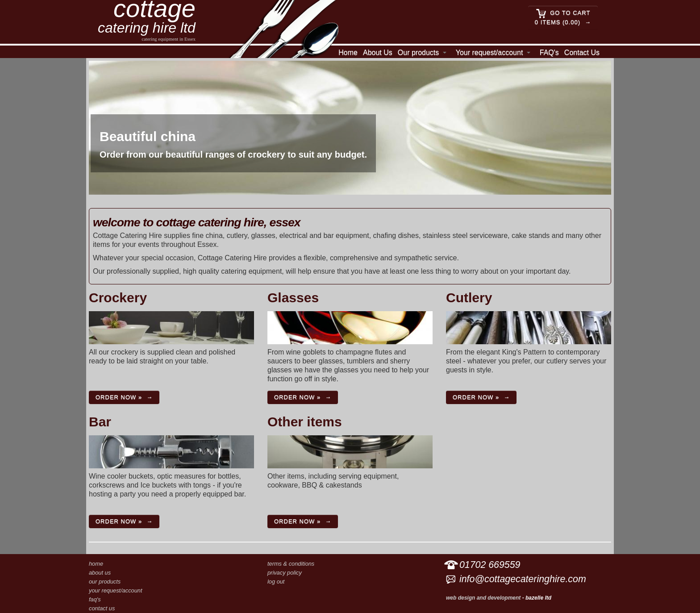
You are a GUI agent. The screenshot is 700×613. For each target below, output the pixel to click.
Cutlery (469, 298)
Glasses (293, 298)
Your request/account (490, 52)
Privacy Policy (285, 573)
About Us (378, 52)
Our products (418, 52)
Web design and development (483, 598)
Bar (100, 422)
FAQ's (549, 52)
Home (348, 52)
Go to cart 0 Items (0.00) (562, 17)
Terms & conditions (291, 564)
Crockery (118, 298)
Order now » (119, 397)
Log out (276, 582)
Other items (305, 422)
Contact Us (582, 52)
